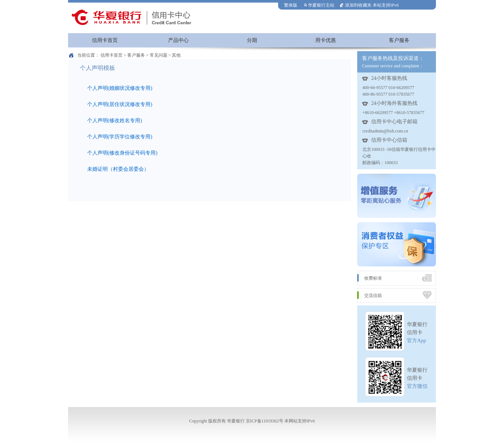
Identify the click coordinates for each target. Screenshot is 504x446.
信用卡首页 (105, 40)
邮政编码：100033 (380, 163)
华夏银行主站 (319, 5)
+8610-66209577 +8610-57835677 (393, 113)
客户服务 (399, 40)
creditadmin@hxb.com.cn (385, 131)
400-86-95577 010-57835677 (388, 94)
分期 (252, 40)
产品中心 (178, 40)
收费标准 (373, 278)
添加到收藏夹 (356, 5)
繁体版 (291, 5)
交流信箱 (373, 295)
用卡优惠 (326, 40)
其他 (176, 55)
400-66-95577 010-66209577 (388, 88)
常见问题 (159, 55)
